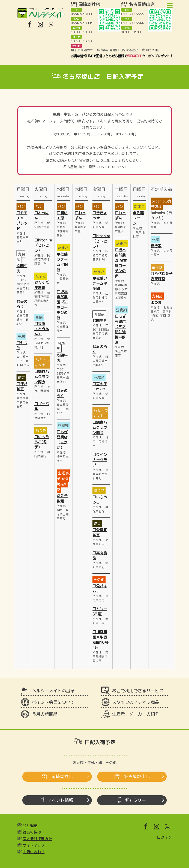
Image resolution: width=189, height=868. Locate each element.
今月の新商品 (45, 714)
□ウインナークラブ (100, 460)
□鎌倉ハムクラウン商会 (42, 377)
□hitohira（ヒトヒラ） (43, 245)
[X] (51, 25)
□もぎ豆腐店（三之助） (62, 440)
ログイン (164, 837)
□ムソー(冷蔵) (100, 611)
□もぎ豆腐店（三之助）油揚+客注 (120, 329)
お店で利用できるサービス (138, 691)
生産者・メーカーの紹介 (136, 714)
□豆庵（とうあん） (42, 329)
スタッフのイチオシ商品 (136, 702)
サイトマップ (34, 845)
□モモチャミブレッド (22, 221)
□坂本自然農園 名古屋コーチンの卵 (63, 305)
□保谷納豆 (22, 386)
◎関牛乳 (100, 320)
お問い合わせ (34, 852)
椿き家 (156, 246)
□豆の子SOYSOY (100, 386)
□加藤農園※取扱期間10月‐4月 (101, 640)
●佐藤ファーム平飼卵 (62, 262)
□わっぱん (80, 215)
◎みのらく (22, 304)
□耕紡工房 (62, 215)
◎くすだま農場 (42, 285)
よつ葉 (156, 302)
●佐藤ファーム (138, 218)
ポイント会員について (53, 702)
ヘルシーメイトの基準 (53, 691)
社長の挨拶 (32, 832)
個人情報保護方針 (37, 839)
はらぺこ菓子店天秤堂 (162, 276)
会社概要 (30, 825)
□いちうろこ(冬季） (42, 442)
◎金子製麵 (62, 498)
